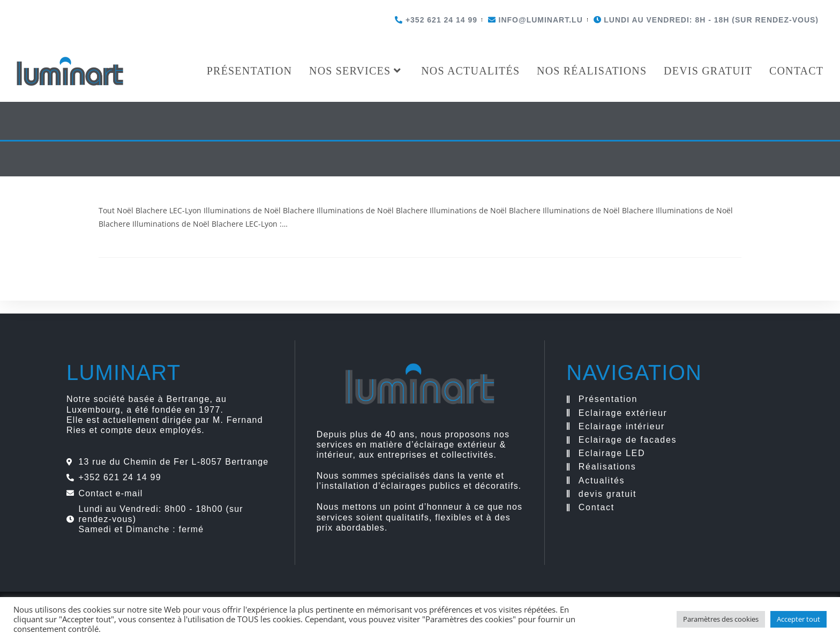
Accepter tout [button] (798, 619)
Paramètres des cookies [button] (721, 619)
